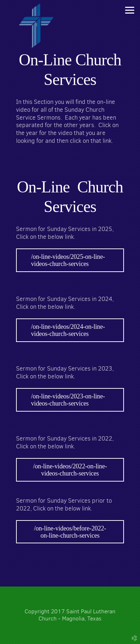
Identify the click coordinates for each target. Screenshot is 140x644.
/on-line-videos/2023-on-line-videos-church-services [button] (68, 400)
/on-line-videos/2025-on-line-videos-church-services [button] (68, 260)
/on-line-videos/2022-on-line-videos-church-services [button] (70, 470)
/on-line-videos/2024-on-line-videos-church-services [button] (68, 330)
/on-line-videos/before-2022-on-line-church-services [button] (70, 532)
